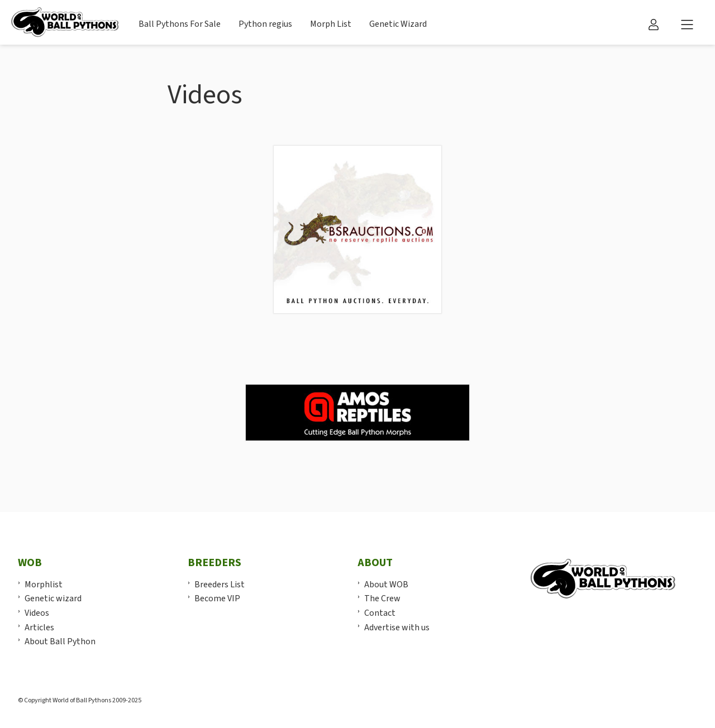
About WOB (386, 585)
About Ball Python (60, 641)
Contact (380, 613)
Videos (37, 613)
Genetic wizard (53, 598)
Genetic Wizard (398, 24)
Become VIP (217, 598)
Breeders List (220, 585)
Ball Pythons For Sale (180, 24)
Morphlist (44, 585)
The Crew (382, 598)
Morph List (331, 24)
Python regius (265, 24)
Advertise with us (397, 628)
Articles (39, 628)
